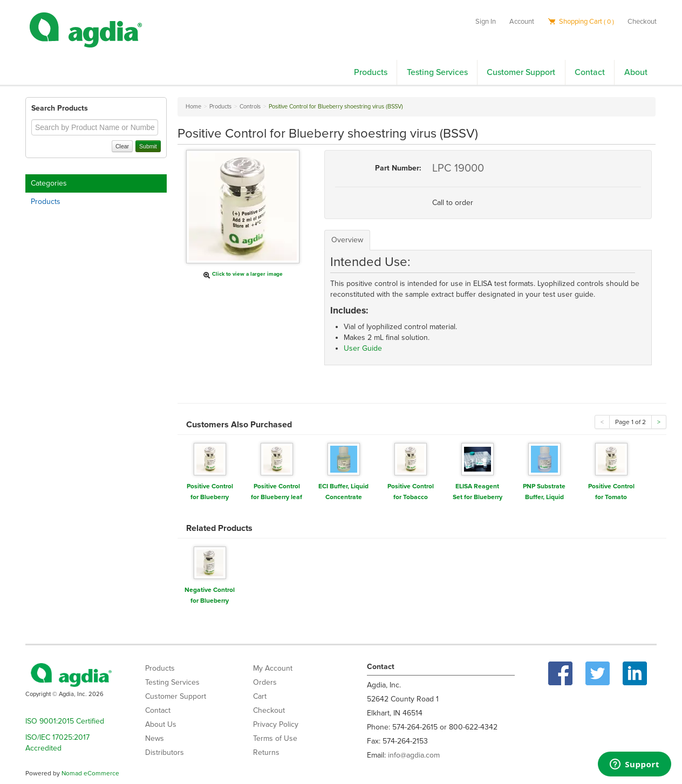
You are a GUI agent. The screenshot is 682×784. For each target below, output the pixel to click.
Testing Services (437, 72)
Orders (265, 682)
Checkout (642, 22)
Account (522, 22)
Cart (260, 696)
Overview (347, 240)
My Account (273, 668)
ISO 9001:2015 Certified (65, 721)
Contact (590, 72)
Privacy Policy (276, 724)
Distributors (165, 752)
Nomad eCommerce (90, 773)
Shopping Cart (581, 22)
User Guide (363, 348)
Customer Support (521, 72)
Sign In (486, 22)
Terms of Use (275, 738)
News (155, 738)
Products (371, 72)
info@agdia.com (414, 755)
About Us (161, 724)
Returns (266, 752)
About (636, 72)
